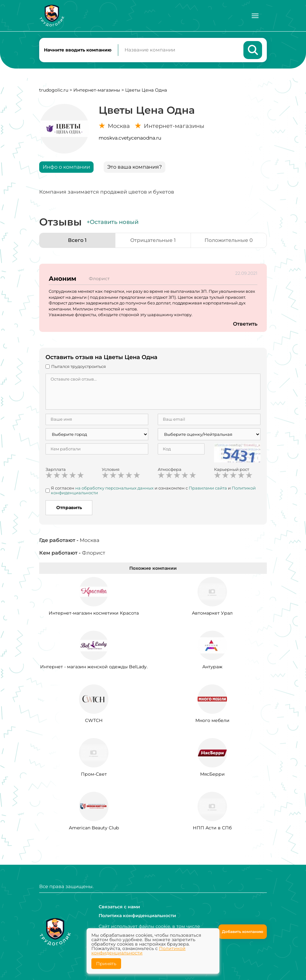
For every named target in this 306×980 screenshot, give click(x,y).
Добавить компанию (243, 932)
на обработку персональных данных (114, 488)
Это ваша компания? (135, 167)
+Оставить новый (113, 222)
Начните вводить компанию (78, 50)
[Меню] (255, 16)
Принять (106, 964)
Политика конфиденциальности (137, 916)
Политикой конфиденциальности (138, 951)
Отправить (69, 508)
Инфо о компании (66, 167)
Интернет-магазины (97, 90)
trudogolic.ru (54, 90)
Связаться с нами (119, 907)
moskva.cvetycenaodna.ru (130, 138)
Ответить (245, 324)
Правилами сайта (208, 488)
